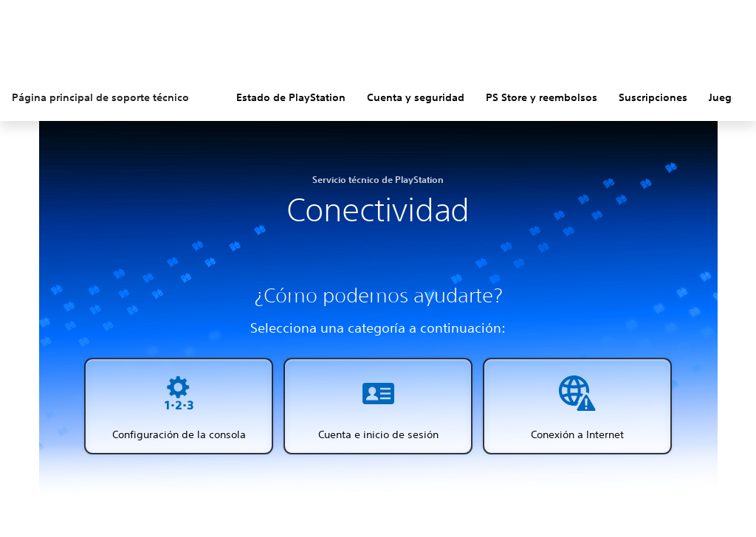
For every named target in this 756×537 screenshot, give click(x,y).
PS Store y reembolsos (542, 97)
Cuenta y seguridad (416, 97)
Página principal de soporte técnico (100, 97)
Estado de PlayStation (291, 97)
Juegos (726, 97)
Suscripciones (653, 97)
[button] (179, 406)
